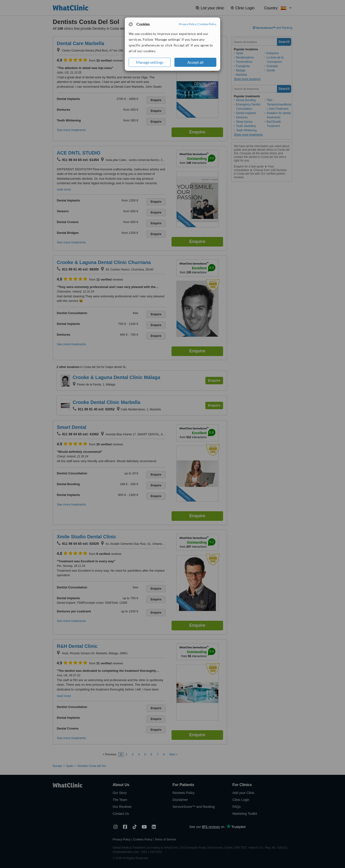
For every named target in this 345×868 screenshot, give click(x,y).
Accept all (195, 62)
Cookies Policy (207, 24)
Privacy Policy (187, 24)
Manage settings (150, 62)
